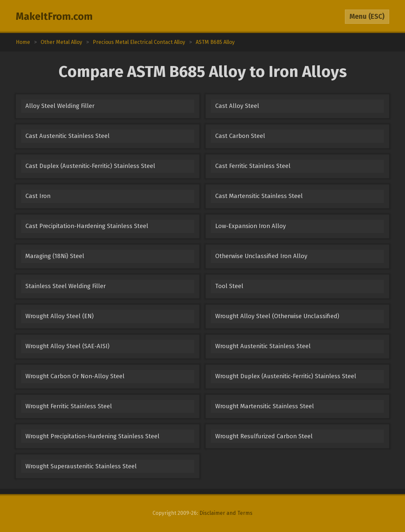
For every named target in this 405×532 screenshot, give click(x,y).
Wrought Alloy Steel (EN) (60, 316)
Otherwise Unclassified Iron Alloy (261, 256)
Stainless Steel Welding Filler (66, 286)
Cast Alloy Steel (237, 106)
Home (23, 42)
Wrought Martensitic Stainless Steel (265, 406)
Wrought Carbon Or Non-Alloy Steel (75, 376)
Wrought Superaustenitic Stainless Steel (81, 466)
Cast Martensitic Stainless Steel (259, 196)
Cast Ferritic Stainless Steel (253, 166)
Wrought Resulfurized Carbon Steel (264, 436)
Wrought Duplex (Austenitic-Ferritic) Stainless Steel (286, 376)
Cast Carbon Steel (240, 136)
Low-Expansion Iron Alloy (251, 226)
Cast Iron (38, 196)
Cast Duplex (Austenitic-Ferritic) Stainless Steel (90, 166)
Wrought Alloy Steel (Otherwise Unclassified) (277, 316)
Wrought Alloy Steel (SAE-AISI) (67, 346)
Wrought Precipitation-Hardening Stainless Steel (92, 436)
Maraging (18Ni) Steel (55, 256)
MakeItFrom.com (54, 17)
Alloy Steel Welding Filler (60, 106)
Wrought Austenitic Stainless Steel (263, 346)
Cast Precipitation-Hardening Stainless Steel (87, 226)
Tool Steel (229, 286)
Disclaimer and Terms (226, 513)
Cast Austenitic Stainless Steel (67, 136)
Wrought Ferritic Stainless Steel (69, 406)
